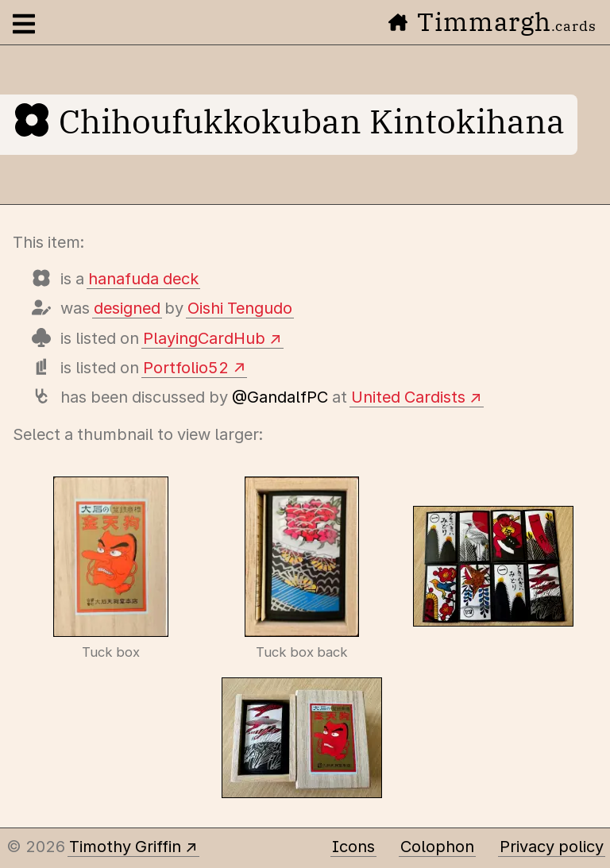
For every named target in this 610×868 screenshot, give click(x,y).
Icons (353, 847)
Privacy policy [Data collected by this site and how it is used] (552, 847)
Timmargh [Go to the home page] (492, 21)
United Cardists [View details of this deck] (408, 397)
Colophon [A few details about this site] (437, 847)
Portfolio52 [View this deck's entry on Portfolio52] (186, 368)
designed (127, 308)
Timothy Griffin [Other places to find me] (125, 847)
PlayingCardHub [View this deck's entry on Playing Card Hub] (204, 338)
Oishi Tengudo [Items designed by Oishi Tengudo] (240, 308)
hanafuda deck (143, 279)
